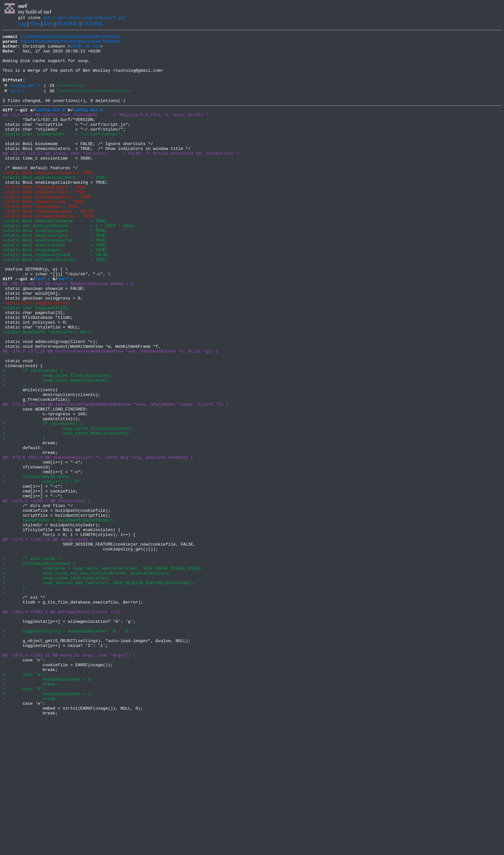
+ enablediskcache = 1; (48, 825)
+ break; (30, 813)
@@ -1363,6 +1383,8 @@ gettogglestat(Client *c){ (62, 726)
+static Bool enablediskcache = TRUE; (55, 257)
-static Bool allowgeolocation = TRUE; (49, 252)
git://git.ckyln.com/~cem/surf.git (84, 18)
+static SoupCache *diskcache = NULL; (48, 391)
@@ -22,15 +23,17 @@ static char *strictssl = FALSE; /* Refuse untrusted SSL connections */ (122, 176)
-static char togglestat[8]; (36, 356)
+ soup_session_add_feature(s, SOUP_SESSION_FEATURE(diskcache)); (99, 692)
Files (35, 25)
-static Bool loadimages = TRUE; (41, 240)
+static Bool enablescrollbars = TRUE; (55, 205)
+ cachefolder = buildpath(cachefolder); (59, 616)
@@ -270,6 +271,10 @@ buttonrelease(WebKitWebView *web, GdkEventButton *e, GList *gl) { (110, 414)
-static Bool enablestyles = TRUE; (44, 234)
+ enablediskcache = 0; (48, 807)
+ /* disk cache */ (33, 663)
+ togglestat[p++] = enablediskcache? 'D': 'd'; (68, 749)
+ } (14, 454)
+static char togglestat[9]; (36, 362)
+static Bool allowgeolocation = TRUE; (55, 304)
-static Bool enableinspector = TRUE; (48, 228)
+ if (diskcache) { (33, 437)
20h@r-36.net (85, 50)
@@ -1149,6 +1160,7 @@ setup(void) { (46, 593)
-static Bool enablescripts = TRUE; (45, 223)
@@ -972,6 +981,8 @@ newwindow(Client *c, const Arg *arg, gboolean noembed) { (98, 541)
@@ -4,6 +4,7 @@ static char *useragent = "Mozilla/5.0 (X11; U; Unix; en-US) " (105, 130)
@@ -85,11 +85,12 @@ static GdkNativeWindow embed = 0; (69, 333)
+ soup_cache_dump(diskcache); (56, 448)
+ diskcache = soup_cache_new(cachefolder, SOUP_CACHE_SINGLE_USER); (103, 674)
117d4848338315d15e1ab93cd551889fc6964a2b (70, 38)
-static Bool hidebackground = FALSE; (49, 246)
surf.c (18, 103)
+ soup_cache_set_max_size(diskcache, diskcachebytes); (87, 680)
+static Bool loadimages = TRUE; (55, 292)
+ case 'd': (24, 802)
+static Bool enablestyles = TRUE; (55, 286)
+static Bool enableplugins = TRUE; (55, 269)
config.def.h (25, 97)
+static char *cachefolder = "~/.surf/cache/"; (63, 153)
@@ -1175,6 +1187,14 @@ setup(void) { (48, 639)
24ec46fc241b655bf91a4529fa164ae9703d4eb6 (70, 44)
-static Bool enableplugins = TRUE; (45, 217)
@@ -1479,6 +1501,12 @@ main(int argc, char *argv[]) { (69, 778)
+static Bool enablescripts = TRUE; (55, 275)
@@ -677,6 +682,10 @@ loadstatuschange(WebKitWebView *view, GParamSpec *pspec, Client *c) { (115, 477)
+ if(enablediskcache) (36, 564)
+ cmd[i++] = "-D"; (43, 570)
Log (22, 25)
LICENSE (93, 25)
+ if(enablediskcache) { (39, 668)
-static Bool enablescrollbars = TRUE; (49, 199)
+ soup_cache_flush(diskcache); (58, 443)
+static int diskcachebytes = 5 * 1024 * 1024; (69, 263)
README (67, 25)
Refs (48, 25)
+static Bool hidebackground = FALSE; (56, 298)
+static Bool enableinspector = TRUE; (55, 280)
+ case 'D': (24, 819)
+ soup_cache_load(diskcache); (56, 686)
